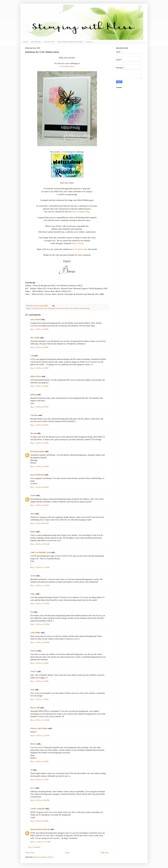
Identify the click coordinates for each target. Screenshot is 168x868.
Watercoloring (85, 308)
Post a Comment (34, 847)
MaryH (33, 433)
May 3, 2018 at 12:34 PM (40, 604)
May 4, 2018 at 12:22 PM (40, 736)
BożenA (33, 744)
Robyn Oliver (36, 376)
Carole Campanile (38, 809)
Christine (34, 415)
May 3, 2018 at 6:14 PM (39, 681)
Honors (89, 42)
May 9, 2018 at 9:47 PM (39, 821)
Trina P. (33, 671)
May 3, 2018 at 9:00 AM (39, 523)
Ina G (33, 788)
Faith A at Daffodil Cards (40, 552)
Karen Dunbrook (37, 475)
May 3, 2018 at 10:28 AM (40, 544)
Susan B (34, 651)
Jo (31, 770)
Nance (33, 594)
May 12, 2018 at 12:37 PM (40, 842)
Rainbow (76, 308)
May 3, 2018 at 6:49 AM (39, 487)
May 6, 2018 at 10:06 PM (40, 800)
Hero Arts (69, 308)
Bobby (33, 532)
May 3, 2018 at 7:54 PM (39, 699)
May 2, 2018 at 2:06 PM (39, 347)
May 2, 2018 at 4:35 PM (39, 386)
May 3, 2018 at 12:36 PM (40, 642)
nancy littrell (35, 319)
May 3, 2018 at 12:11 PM (40, 567)
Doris (32, 514)
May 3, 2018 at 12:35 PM (40, 624)
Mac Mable (35, 338)
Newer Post (30, 853)
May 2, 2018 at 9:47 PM (39, 443)
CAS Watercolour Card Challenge (43, 308)
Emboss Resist (60, 308)
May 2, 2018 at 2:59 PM (39, 368)
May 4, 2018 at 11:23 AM (40, 720)
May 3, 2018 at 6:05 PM (39, 663)
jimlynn (33, 395)
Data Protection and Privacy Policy (70, 42)
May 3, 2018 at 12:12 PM (40, 586)
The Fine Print (49, 42)
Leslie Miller (35, 633)
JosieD (33, 495)
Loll (62, 152)
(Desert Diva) (78, 243)
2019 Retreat (36, 42)
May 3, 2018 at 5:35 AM (39, 466)
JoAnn (33, 576)
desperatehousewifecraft (40, 829)
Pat (32, 612)
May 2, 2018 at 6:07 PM (39, 407)
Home (25, 42)
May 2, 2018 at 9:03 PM (39, 425)
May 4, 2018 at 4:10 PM (39, 762)
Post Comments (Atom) (44, 857)
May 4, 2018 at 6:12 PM (39, 780)
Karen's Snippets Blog (80, 212)
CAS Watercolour (67, 66)
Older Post (105, 853)
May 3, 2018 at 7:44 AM (39, 505)
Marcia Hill (35, 708)
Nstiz (32, 690)
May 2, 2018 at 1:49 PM (39, 329)
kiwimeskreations (37, 451)
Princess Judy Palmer (39, 728)
